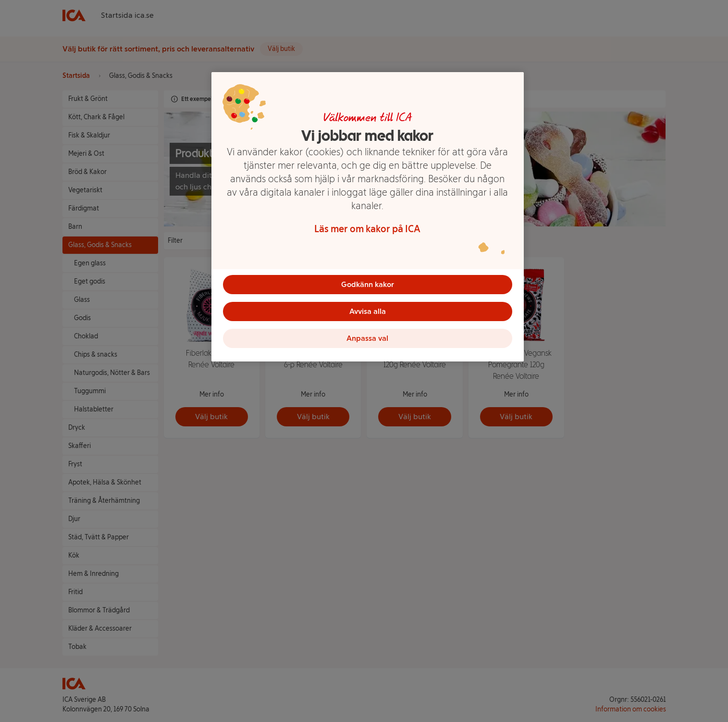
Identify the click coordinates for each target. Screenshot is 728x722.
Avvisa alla (368, 311)
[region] (368, 217)
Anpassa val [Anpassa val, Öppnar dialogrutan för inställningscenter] (367, 338)
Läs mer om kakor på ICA (367, 229)
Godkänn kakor (368, 284)
